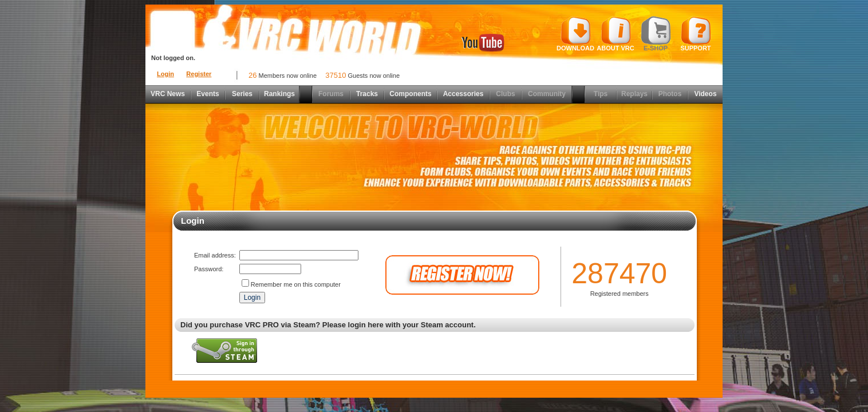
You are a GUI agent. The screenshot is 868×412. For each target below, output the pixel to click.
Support (696, 34)
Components (410, 94)
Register (199, 74)
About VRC (615, 34)
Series (242, 94)
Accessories (463, 94)
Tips (601, 94)
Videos (705, 94)
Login (165, 74)
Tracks (367, 94)
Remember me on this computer (296, 284)
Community (547, 94)
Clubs (505, 94)
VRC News (168, 94)
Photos (670, 94)
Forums (331, 94)
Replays (634, 94)
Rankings (279, 94)
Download (575, 34)
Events (208, 94)
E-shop (656, 34)
